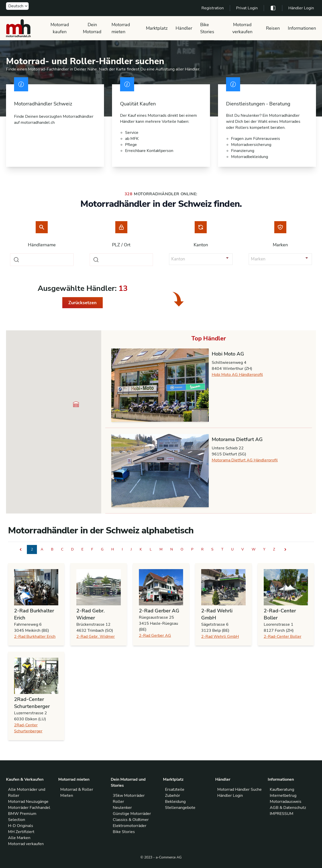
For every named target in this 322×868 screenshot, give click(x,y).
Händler (184, 28)
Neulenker (122, 808)
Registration (213, 8)
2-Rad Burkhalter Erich (35, 637)
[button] (76, 404)
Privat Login (247, 8)
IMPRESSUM (282, 814)
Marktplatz (157, 28)
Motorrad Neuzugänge (28, 802)
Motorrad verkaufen (242, 28)
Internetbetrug (283, 796)
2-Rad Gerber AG (155, 636)
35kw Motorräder (129, 796)
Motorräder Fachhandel (29, 808)
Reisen (273, 28)
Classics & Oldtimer (131, 820)
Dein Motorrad (92, 28)
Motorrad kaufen (60, 28)
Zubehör (173, 796)
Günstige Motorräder (132, 814)
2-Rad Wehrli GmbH (220, 637)
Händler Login (301, 8)
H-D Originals (21, 826)
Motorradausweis (286, 802)
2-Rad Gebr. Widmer (96, 637)
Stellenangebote (180, 808)
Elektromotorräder (130, 826)
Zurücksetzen (83, 303)
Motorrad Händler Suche (239, 790)
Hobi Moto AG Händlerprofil (237, 375)
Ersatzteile (175, 790)
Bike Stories (207, 28)
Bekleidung (175, 802)
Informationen (302, 28)
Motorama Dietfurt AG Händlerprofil (245, 460)
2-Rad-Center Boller (283, 637)
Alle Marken (19, 838)
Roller (118, 802)
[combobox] (42, 260)
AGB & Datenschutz (288, 808)
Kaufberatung (282, 790)
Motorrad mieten (121, 28)
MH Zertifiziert (21, 832)
